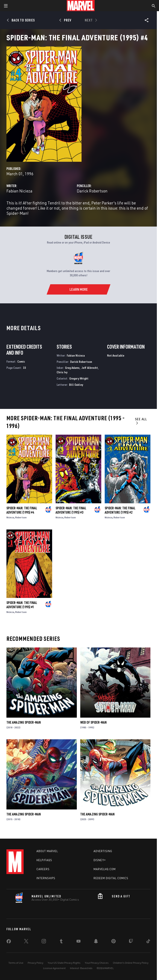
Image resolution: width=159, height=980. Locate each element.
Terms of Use (16, 963)
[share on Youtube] (79, 942)
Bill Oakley (76, 385)
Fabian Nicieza (19, 191)
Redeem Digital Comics (111, 878)
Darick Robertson (92, 191)
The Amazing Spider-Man (24, 722)
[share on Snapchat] (96, 942)
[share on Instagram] (44, 942)
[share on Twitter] (26, 942)
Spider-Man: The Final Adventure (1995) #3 (71, 510)
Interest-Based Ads (81, 968)
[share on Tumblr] (61, 942)
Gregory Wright (79, 378)
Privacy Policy (36, 963)
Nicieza (10, 517)
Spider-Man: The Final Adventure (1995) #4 (22, 510)
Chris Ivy (62, 372)
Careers (43, 869)
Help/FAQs (44, 860)
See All (141, 421)
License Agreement (54, 968)
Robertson (21, 517)
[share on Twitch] (131, 942)
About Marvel (47, 851)
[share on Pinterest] (114, 942)
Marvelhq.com (105, 869)
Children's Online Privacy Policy (131, 963)
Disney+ (100, 860)
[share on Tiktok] (148, 942)
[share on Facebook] (9, 942)
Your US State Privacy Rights (64, 963)
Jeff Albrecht (90, 368)
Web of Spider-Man (93, 722)
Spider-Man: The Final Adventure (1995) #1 (22, 605)
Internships (46, 878)
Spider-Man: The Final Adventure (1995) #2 (120, 510)
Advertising (103, 851)
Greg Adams (72, 368)
